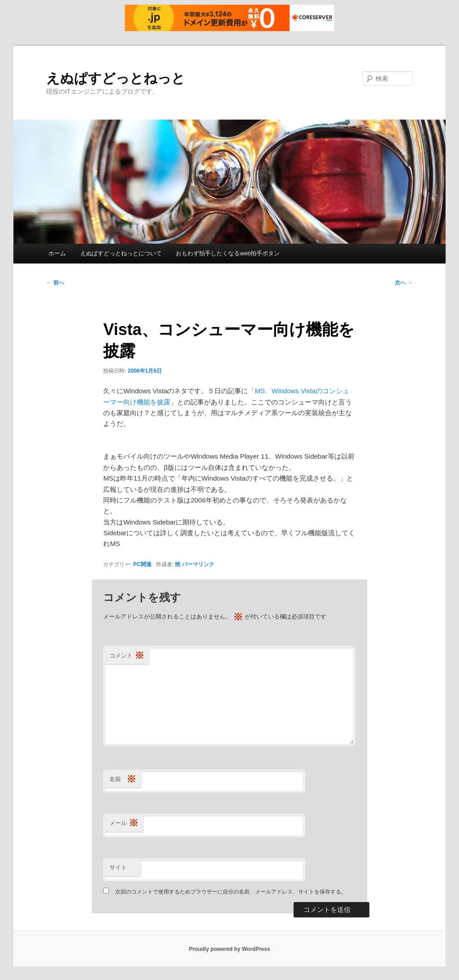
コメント (127, 656)
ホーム (57, 253)
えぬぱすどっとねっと (116, 78)
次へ (404, 283)
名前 (123, 780)
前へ (55, 283)
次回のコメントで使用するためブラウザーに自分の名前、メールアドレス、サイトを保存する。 (231, 892)
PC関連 (142, 564)
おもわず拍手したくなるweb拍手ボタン (228, 253)
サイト (118, 867)
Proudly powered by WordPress (229, 949)
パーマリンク (198, 564)
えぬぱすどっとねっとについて (121, 253)
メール (124, 823)
